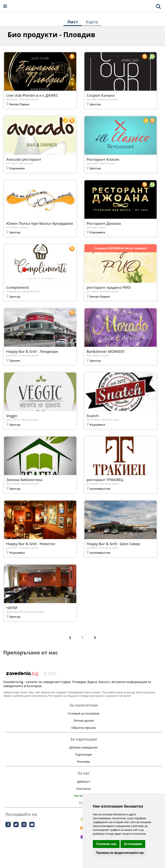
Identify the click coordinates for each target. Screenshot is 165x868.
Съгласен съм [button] (106, 844)
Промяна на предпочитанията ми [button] (120, 853)
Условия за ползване (84, 713)
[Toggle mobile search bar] (158, 6)
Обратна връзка (84, 728)
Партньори (84, 754)
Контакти (84, 789)
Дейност (83, 782)
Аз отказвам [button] (133, 844)
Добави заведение (84, 747)
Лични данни (83, 721)
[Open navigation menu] (5, 6)
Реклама (84, 762)
